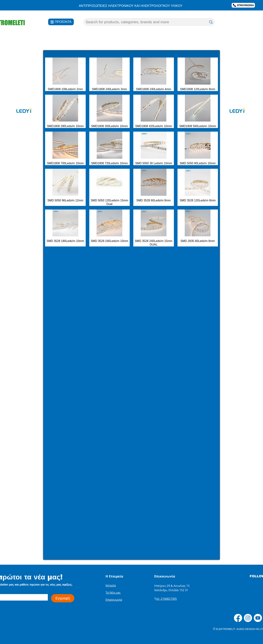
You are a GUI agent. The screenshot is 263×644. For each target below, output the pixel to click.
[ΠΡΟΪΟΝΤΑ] (61, 22)
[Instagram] (248, 618)
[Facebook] (238, 618)
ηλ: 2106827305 (166, 599)
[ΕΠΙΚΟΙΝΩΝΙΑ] (243, 5)
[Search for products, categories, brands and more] (144, 22)
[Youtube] (258, 618)
